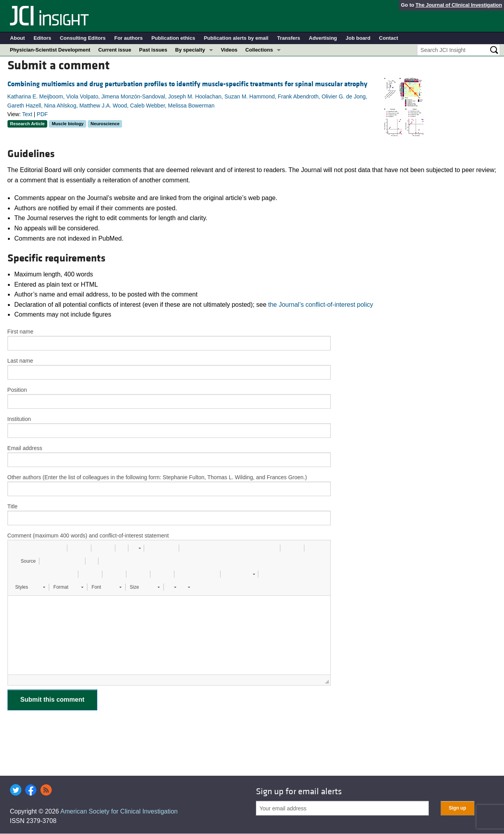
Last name (20, 361)
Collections (259, 50)
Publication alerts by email (236, 38)
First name (20, 332)
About (18, 38)
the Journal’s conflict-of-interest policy (321, 305)
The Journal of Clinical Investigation (459, 5)
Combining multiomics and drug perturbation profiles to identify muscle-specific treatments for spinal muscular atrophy (187, 84)
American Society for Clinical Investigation (119, 811)
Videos (229, 50)
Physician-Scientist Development (50, 50)
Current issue (115, 50)
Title (13, 506)
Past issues (153, 50)
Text (27, 114)
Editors (42, 38)
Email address (25, 448)
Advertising (323, 38)
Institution (19, 419)
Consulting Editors (83, 38)
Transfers (289, 38)
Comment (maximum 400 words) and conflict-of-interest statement (88, 536)
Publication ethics (173, 38)
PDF (42, 114)
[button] (17, 548)
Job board (358, 38)
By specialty (190, 50)
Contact (389, 38)
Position (17, 390)
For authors (128, 38)
